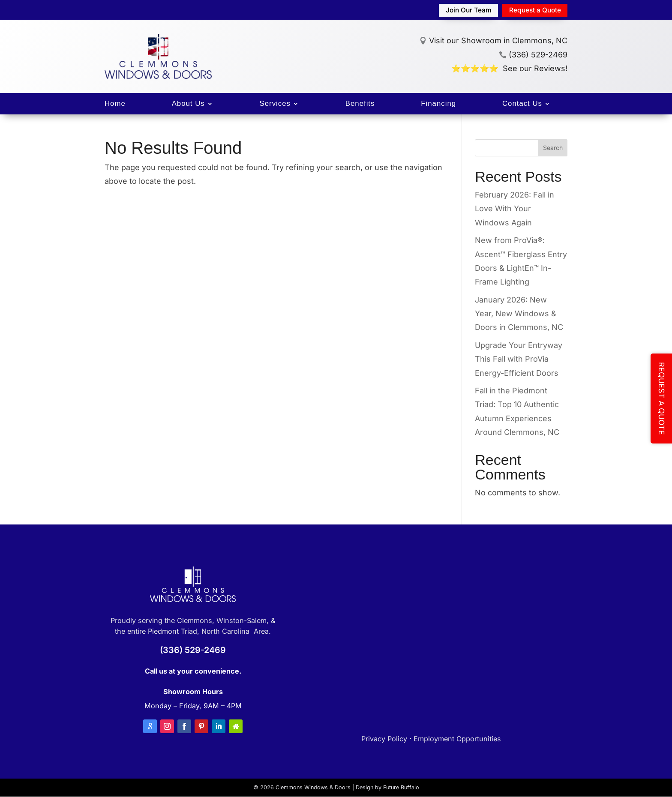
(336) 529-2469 (533, 55)
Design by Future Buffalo (387, 787)
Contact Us (522, 104)
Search (553, 148)
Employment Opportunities (457, 739)
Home (115, 104)
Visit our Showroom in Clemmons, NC (498, 41)
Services (275, 104)
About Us (188, 104)
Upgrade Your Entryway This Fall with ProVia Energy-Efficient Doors (519, 359)
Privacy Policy (384, 739)
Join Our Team (462, 10)
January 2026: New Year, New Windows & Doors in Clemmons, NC (519, 314)
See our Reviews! (535, 68)
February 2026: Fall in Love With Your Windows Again (514, 209)
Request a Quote (533, 10)
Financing (438, 104)
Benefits (360, 104)
